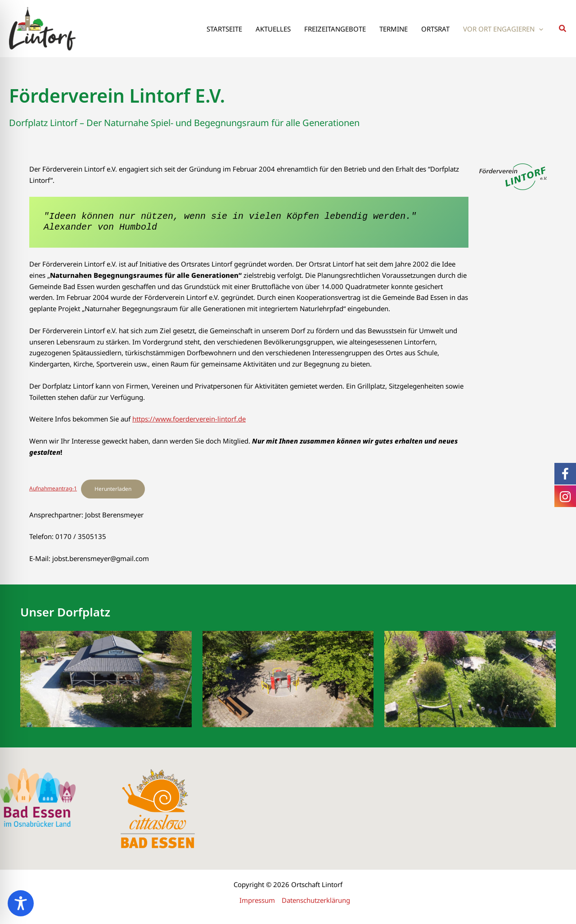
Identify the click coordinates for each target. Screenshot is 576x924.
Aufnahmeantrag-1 (53, 488)
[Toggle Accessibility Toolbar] (21, 903)
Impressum (257, 900)
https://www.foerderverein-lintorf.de (189, 419)
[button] (563, 29)
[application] (539, 29)
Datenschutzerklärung (316, 900)
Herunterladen (113, 489)
